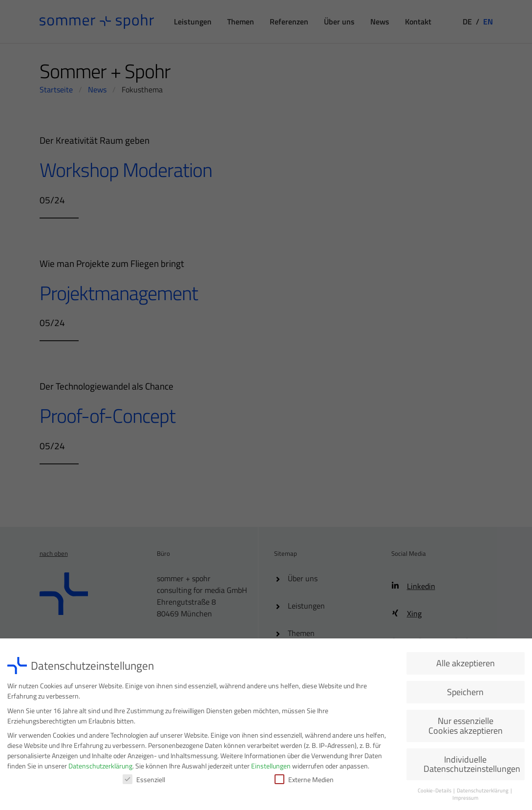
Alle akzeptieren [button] (466, 666)
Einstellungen (271, 768)
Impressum (465, 800)
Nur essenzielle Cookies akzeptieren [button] (466, 728)
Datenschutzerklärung (100, 768)
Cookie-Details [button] (435, 793)
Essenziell (144, 782)
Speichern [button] (465, 694)
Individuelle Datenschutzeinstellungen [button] (472, 767)
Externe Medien (304, 782)
